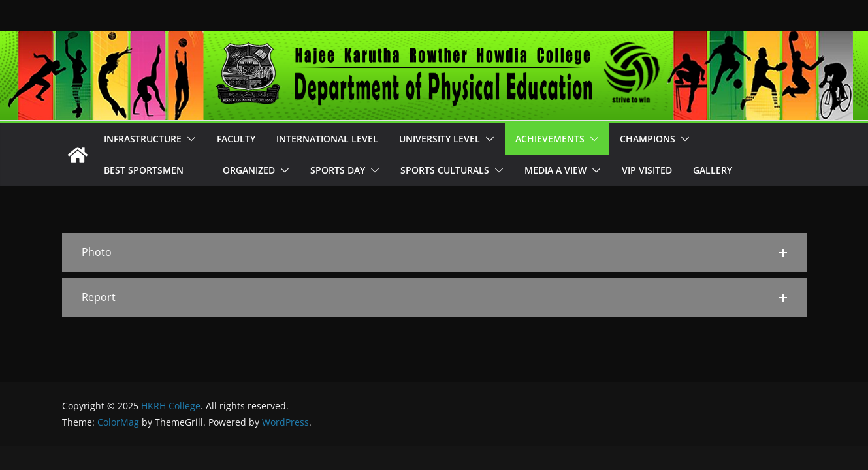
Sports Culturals (445, 170)
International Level (327, 139)
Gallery (713, 170)
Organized (249, 170)
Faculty (236, 139)
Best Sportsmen (153, 170)
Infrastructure (143, 139)
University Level (440, 139)
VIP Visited (647, 170)
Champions (648, 139)
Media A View (555, 170)
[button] (189, 139)
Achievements (550, 139)
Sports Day (338, 170)
